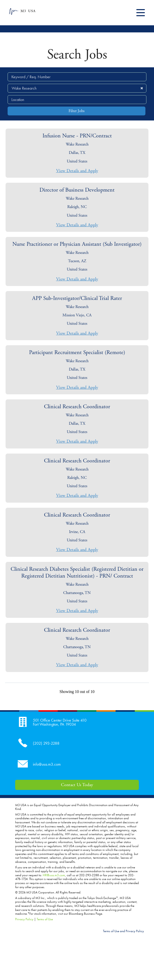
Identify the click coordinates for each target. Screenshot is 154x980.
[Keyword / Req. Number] (77, 77)
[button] (142, 88)
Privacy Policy (24, 919)
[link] (77, 153)
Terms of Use (45, 919)
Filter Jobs (76, 111)
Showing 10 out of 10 (77, 692)
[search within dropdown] (77, 88)
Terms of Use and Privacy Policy (123, 931)
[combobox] (77, 100)
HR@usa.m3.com (54, 875)
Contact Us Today (77, 785)
